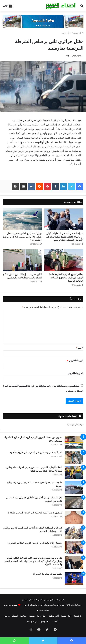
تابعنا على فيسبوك (75, 424)
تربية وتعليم (32, 621)
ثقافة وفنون (45, 621)
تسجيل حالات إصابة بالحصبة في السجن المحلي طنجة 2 (35, 513)
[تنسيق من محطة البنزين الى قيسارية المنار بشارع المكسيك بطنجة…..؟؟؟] (74, 442)
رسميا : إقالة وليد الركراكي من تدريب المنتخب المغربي (35, 543)
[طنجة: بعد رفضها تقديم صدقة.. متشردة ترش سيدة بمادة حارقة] (74, 487)
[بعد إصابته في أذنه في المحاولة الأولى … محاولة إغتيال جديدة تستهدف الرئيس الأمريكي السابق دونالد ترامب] (64, 219)
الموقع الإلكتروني (75, 373)
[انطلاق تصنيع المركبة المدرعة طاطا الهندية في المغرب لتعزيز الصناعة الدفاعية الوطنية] (64, 260)
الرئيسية (78, 33)
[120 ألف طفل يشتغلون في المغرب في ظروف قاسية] (74, 457)
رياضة (7, 616)
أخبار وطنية (54, 616)
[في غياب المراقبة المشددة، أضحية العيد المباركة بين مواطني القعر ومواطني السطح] (74, 532)
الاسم (80, 348)
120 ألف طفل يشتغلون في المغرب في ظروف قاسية (36, 453)
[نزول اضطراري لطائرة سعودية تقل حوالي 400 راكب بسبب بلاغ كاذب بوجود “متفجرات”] (22, 219)
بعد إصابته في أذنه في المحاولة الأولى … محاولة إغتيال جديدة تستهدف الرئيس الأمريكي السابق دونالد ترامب (64, 237)
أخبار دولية (67, 33)
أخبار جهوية (66, 616)
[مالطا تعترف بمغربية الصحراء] (74, 579)
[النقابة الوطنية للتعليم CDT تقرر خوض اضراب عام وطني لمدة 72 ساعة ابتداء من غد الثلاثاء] (74, 472)
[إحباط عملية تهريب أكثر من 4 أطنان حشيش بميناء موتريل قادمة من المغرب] (74, 502)
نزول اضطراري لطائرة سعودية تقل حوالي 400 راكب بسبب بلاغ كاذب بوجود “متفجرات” (22, 237)
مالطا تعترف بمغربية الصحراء (48, 574)
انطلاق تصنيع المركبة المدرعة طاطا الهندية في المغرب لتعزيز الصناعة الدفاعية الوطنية (66, 278)
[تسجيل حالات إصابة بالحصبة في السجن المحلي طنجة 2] (74, 517)
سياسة (23, 616)
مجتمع (32, 616)
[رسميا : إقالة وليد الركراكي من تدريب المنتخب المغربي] (74, 548)
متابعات (56, 621)
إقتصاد (15, 616)
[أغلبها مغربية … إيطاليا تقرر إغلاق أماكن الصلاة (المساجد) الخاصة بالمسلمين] (22, 260)
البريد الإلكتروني (75, 361)
